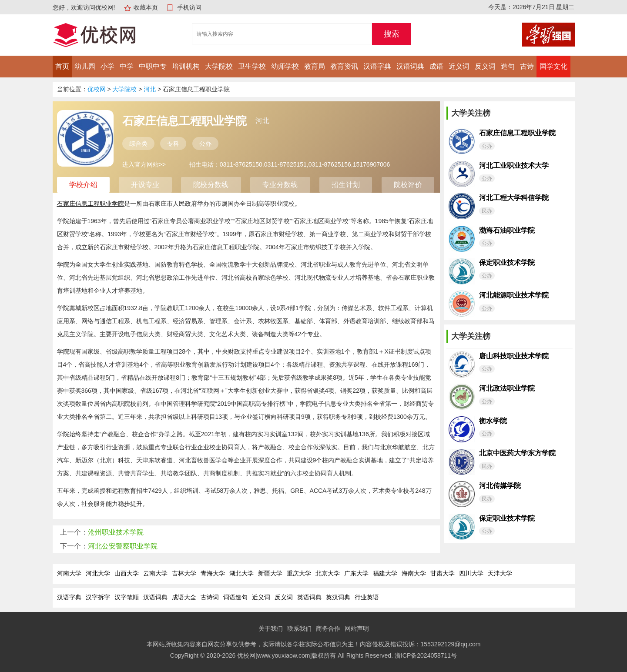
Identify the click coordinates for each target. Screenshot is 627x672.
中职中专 (153, 66)
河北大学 (98, 573)
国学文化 (553, 66)
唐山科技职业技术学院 (514, 356)
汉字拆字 (98, 597)
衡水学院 (493, 421)
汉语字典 (377, 66)
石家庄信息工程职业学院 (517, 133)
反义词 (485, 66)
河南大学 (69, 573)
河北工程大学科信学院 (514, 198)
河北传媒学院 (500, 486)
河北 (150, 89)
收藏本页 (146, 7)
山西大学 (127, 573)
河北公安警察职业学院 (123, 546)
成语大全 (184, 597)
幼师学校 (285, 66)
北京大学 (328, 573)
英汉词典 (338, 597)
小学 (107, 66)
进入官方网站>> (144, 164)
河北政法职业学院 (507, 388)
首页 (62, 66)
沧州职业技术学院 (116, 532)
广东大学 (356, 573)
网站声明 (357, 629)
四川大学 (471, 573)
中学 (127, 66)
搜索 (392, 34)
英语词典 (309, 597)
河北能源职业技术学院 (514, 295)
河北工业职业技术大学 (514, 165)
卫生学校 (252, 66)
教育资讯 (344, 66)
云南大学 (155, 573)
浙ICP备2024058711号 (426, 655)
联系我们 (299, 629)
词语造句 (235, 597)
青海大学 (213, 573)
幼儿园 (85, 66)
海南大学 (414, 573)
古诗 (527, 66)
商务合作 (328, 629)
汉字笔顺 (127, 597)
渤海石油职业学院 (507, 230)
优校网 (97, 89)
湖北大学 (241, 573)
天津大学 (500, 573)
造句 (508, 66)
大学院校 (219, 66)
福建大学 (385, 573)
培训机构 (186, 66)
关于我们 (271, 629)
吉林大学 (184, 573)
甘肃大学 (443, 573)
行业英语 (367, 597)
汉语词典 (410, 66)
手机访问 (189, 7)
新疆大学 (270, 573)
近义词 (459, 66)
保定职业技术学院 (507, 262)
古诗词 (210, 597)
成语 (436, 66)
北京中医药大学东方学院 (517, 453)
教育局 (315, 66)
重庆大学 (299, 573)
